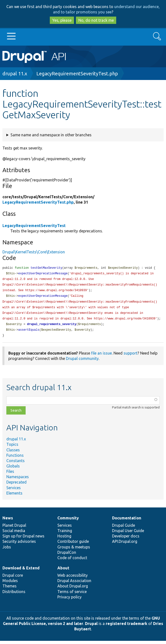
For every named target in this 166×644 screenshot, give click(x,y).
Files (10, 475)
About (63, 571)
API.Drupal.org (125, 545)
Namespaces (18, 480)
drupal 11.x (15, 74)
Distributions (14, 595)
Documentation (127, 521)
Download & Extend (21, 571)
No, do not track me (96, 20)
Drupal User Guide (128, 534)
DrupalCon (67, 555)
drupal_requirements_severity (52, 327)
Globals (13, 469)
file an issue (101, 356)
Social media (14, 534)
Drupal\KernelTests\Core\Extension (34, 252)
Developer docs (126, 539)
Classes (13, 453)
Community (68, 521)
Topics (12, 447)
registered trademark (126, 627)
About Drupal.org (73, 589)
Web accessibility (73, 578)
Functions (15, 458)
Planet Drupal (14, 528)
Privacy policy (69, 600)
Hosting (64, 539)
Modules (10, 584)
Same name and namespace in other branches (51, 135)
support (130, 356)
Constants (16, 464)
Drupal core (13, 578)
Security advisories (19, 545)
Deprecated (16, 485)
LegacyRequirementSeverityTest (34, 226)
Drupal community (82, 362)
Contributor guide (73, 545)
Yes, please (62, 20)
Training (65, 534)
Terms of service (72, 595)
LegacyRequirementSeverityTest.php (77, 74)
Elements (14, 496)
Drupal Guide (124, 528)
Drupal (91, 627)
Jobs (7, 550)
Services (14, 491)
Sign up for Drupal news (23, 539)
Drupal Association (74, 584)
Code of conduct (72, 561)
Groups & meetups (74, 550)
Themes (10, 589)
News (8, 521)
